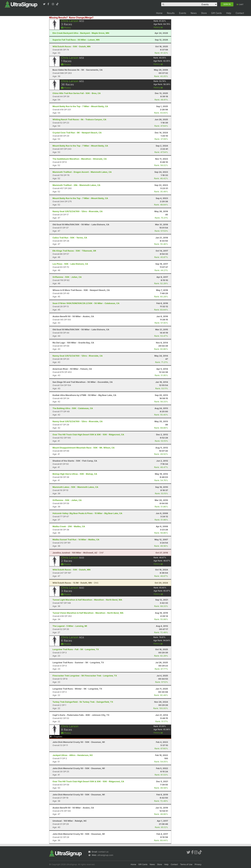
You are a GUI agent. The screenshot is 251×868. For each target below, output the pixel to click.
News (194, 13)
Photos (66, 28)
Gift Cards (216, 13)
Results (171, 13)
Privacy (198, 864)
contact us (103, 852)
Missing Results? (58, 18)
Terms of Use (186, 864)
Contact (240, 13)
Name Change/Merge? (81, 18)
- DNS (75, 583)
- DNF (78, 553)
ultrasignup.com (105, 855)
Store (204, 13)
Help (229, 13)
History (158, 27)
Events (183, 13)
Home (159, 13)
